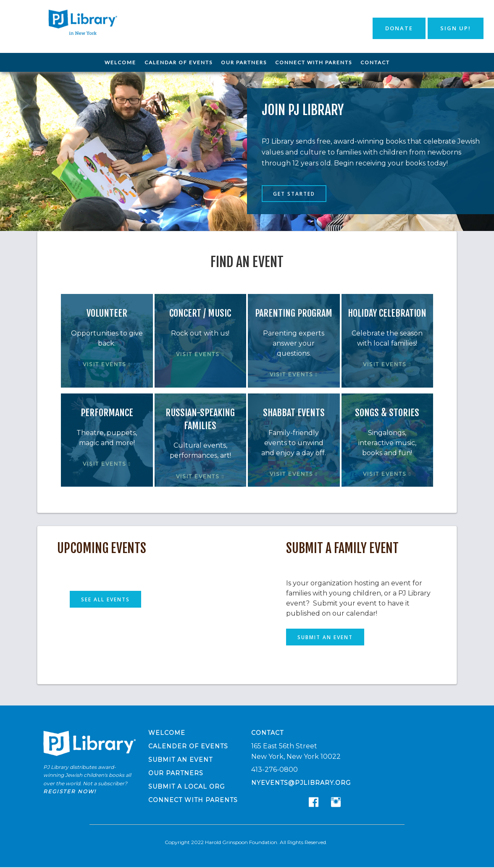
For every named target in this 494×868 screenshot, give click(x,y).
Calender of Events (188, 747)
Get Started (295, 194)
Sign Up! (456, 28)
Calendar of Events (179, 62)
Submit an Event (325, 637)
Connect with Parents (314, 62)
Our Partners (244, 62)
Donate (399, 28)
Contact (375, 62)
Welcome (120, 62)
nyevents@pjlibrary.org (301, 783)
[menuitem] (120, 63)
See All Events (106, 599)
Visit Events (107, 365)
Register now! (70, 792)
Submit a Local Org (187, 787)
